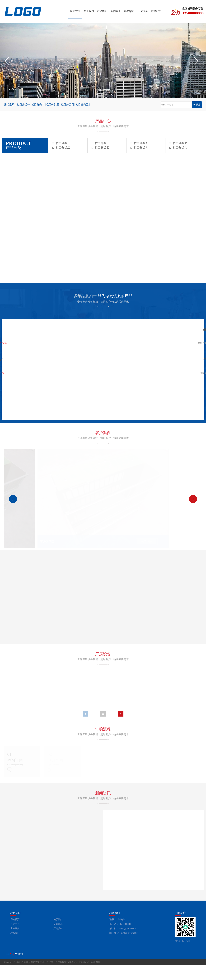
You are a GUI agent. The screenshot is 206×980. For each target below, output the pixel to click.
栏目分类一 (23, 104)
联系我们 (156, 11)
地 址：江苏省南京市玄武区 (124, 948)
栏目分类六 (139, 148)
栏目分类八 (178, 148)
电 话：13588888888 (120, 939)
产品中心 (102, 11)
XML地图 (96, 977)
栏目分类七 (178, 143)
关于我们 (89, 11)
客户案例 (129, 11)
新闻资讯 (116, 11)
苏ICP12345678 (82, 977)
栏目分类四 (67, 104)
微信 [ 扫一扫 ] (183, 956)
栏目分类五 (82, 104)
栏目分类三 (53, 104)
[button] (9, 61)
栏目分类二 (38, 104)
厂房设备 (143, 11)
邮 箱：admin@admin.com (123, 944)
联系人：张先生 (117, 934)
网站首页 (75, 11)
